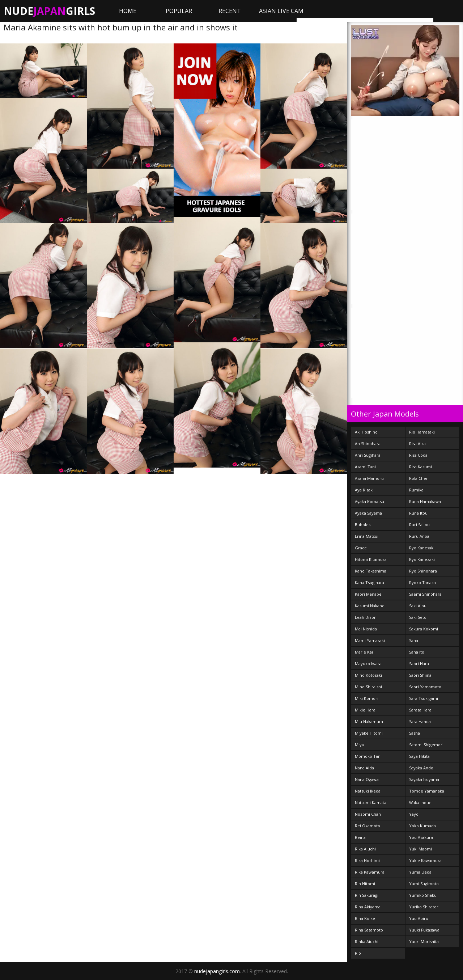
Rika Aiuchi (365, 849)
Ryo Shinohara (423, 571)
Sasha (415, 733)
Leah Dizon (366, 617)
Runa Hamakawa (425, 501)
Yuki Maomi (420, 849)
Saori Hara (419, 664)
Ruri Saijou (419, 525)
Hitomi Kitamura (371, 559)
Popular (179, 11)
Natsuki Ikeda (368, 791)
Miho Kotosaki (368, 675)
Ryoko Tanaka (422, 582)
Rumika (416, 490)
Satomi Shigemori (426, 745)
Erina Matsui (367, 536)
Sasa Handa (420, 721)
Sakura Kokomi (424, 629)
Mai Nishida (366, 629)
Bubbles (363, 525)
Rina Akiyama (368, 907)
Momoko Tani (368, 756)
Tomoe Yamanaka (427, 791)
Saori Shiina (420, 675)
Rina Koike (365, 918)
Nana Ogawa (367, 779)
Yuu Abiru (419, 918)
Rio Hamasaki (422, 432)
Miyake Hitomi (369, 733)
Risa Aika (417, 443)
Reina (360, 837)
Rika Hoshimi (367, 860)
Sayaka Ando (421, 768)
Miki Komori (367, 698)
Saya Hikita (419, 756)
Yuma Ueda (420, 872)
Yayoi (414, 814)
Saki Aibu (418, 606)
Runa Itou (418, 513)
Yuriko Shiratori (424, 907)
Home (128, 11)
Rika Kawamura (370, 872)
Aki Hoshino (366, 432)
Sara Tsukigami (424, 698)
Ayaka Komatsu (369, 501)
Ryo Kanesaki (422, 548)
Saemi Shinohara (425, 594)
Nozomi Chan (368, 814)
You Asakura (421, 837)
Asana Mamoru (369, 478)
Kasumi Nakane (370, 606)
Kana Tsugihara (369, 582)
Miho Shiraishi (368, 687)
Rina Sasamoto (369, 930)
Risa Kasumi (420, 467)
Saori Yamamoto (425, 687)
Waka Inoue (420, 802)
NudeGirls (49, 11)
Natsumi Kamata (371, 802)
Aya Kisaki (364, 490)
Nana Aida (364, 768)
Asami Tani (365, 467)
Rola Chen (419, 478)
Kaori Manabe (368, 594)
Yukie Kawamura (425, 860)
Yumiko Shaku (423, 895)
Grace (361, 548)
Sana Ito (417, 652)
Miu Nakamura (369, 721)
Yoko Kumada (422, 826)
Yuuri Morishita (424, 941)
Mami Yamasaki (370, 640)
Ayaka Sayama (368, 513)
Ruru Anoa (419, 536)
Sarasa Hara (420, 710)
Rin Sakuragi (367, 895)
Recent (230, 11)
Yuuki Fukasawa (424, 930)
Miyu (360, 745)
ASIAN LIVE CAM (281, 11)
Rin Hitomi (365, 884)
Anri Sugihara (368, 455)
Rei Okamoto (368, 826)
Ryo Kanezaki (422, 559)
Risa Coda (418, 455)
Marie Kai (364, 652)
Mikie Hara (365, 710)
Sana (414, 640)
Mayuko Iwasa (368, 664)
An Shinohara (368, 443)
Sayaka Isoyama (424, 779)
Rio (358, 953)
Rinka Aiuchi (367, 941)
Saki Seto (418, 617)
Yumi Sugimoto (424, 884)
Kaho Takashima (371, 571)
